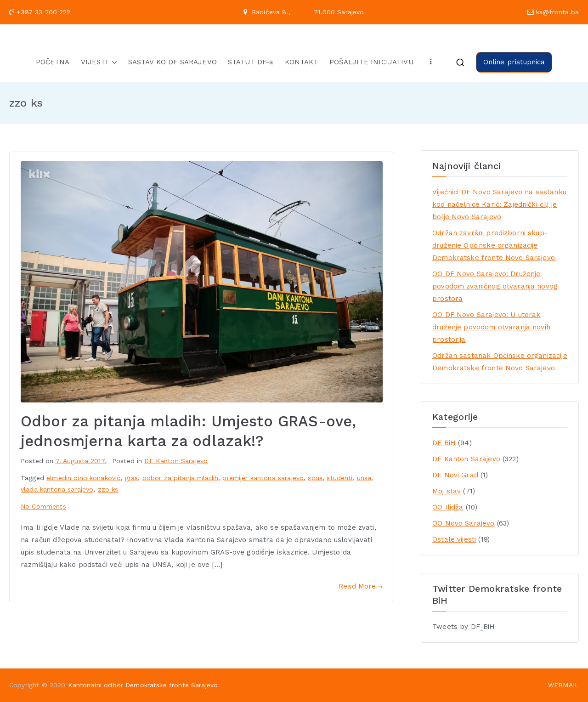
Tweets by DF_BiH (464, 627)
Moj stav (447, 491)
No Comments (43, 506)
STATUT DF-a (251, 62)
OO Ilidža (448, 507)
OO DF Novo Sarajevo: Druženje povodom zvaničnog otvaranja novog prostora (495, 286)
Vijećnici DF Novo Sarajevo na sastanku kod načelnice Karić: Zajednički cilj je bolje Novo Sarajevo (499, 204)
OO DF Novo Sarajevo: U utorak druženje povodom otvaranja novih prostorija (491, 327)
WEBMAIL (563, 685)
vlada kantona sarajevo (57, 489)
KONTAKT (302, 62)
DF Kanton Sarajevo (176, 461)
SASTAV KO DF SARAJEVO (172, 62)
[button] (113, 62)
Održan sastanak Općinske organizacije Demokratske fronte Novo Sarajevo (500, 362)
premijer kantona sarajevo (263, 478)
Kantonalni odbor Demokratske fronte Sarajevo (143, 685)
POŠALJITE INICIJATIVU (371, 62)
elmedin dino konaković (83, 478)
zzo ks (108, 489)
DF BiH (444, 443)
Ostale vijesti (454, 539)
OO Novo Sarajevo (463, 523)
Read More (361, 586)
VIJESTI (99, 62)
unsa (364, 478)
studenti (339, 478)
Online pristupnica (514, 62)
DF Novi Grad (455, 475)
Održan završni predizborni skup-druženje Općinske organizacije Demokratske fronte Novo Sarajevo (494, 245)
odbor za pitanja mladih (180, 478)
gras (132, 478)
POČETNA (53, 62)
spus (315, 478)
